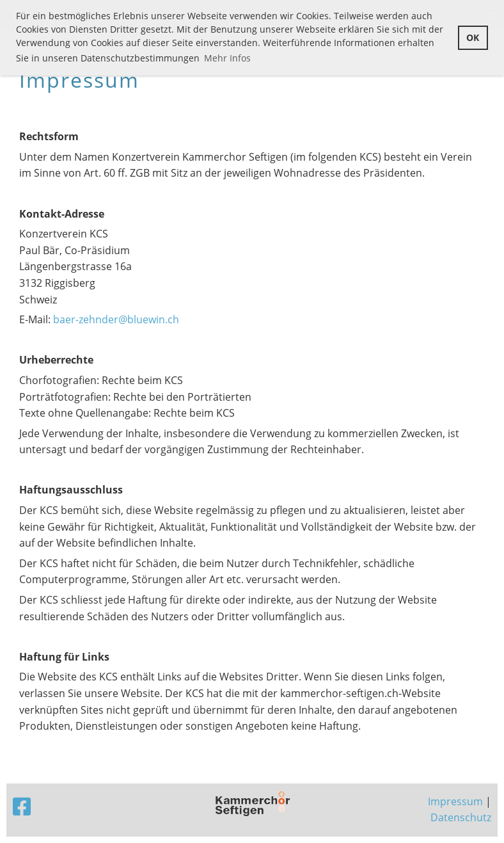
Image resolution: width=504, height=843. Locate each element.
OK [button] (473, 37)
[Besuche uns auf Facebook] (22, 806)
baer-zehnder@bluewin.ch (116, 319)
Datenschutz (461, 817)
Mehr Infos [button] (227, 58)
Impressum (455, 801)
